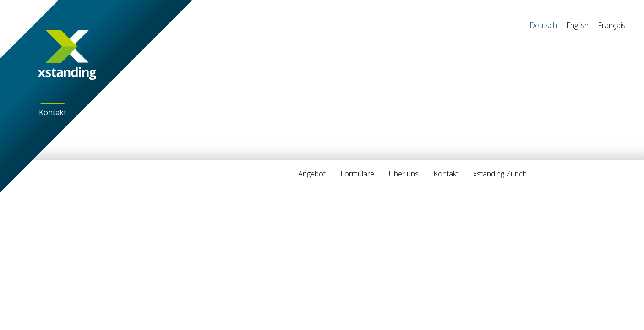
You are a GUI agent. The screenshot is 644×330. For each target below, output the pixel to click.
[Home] (67, 55)
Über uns (404, 174)
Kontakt (53, 112)
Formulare (357, 174)
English (577, 25)
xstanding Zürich (500, 174)
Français (612, 25)
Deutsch (543, 25)
